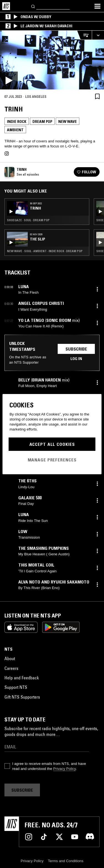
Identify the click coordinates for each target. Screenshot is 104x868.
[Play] (52, 60)
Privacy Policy (64, 769)
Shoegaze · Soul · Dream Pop (28, 220)
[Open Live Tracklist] (84, 35)
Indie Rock (17, 121)
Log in (76, 359)
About (10, 658)
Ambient (15, 130)
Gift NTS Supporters (22, 697)
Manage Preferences (52, 460)
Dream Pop (42, 121)
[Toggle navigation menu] (97, 6)
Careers (11, 668)
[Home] (6, 6)
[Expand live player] (98, 35)
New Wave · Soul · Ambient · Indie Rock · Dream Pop (45, 251)
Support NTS (16, 687)
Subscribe (76, 349)
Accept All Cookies (52, 444)
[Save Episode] (97, 96)
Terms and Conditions (66, 861)
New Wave (68, 121)
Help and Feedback (22, 678)
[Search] (33, 6)
